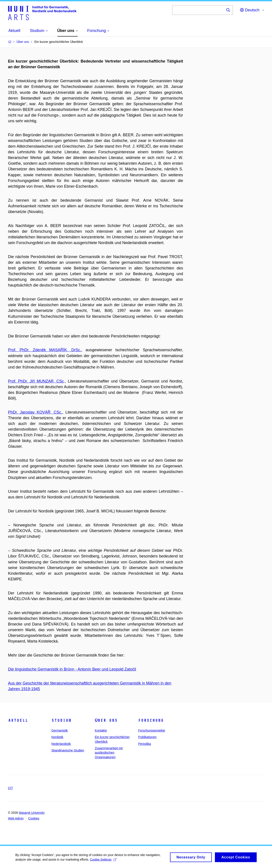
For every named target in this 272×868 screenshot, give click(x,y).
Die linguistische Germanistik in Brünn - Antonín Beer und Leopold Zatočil (72, 669)
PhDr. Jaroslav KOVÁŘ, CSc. (35, 412)
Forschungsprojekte (152, 730)
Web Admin (16, 818)
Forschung (151, 720)
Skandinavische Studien (68, 750)
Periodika (144, 744)
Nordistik (57, 737)
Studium (61, 720)
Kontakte (101, 730)
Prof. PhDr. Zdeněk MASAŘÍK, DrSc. (45, 350)
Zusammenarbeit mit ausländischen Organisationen (109, 753)
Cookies (34, 818)
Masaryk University (32, 813)
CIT (11, 788)
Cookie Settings (103, 861)
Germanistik (60, 730)
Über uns (106, 720)
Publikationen (147, 737)
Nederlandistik (61, 744)
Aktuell (18, 720)
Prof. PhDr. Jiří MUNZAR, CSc (36, 381)
